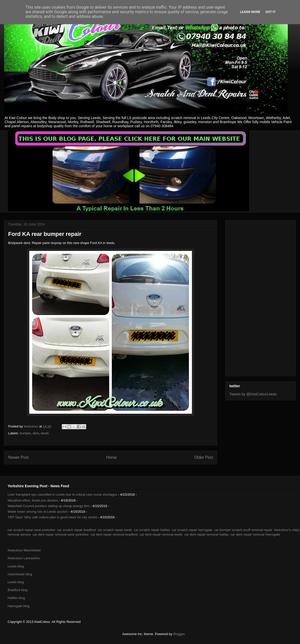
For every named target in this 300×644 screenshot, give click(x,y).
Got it (271, 12)
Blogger (179, 634)
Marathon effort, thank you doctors (33, 500)
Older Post (204, 457)
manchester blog (20, 574)
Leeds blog (16, 566)
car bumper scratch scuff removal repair (243, 530)
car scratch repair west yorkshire (31, 530)
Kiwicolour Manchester (24, 550)
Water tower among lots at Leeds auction (38, 512)
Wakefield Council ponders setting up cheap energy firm (49, 506)
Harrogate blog (19, 606)
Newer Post (18, 457)
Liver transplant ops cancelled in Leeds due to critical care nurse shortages (62, 495)
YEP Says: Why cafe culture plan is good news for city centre (52, 517)
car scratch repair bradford (76, 530)
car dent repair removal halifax (206, 534)
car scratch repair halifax (152, 530)
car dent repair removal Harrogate (255, 534)
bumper (25, 433)
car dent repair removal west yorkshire (61, 534)
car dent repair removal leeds (161, 534)
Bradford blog (18, 590)
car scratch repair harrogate (192, 530)
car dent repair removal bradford (114, 534)
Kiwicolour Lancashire (24, 558)
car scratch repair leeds (115, 530)
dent (36, 433)
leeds (45, 433)
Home (112, 457)
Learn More (250, 12)
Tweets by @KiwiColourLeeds (253, 394)
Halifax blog (16, 598)
